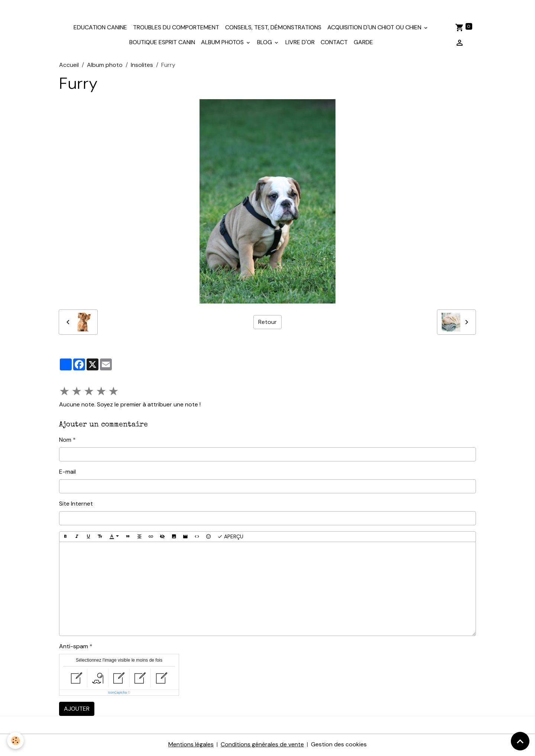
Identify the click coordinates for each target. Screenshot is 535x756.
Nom (65, 440)
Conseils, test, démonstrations (273, 28)
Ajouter (77, 710)
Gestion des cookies (339, 745)
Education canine (100, 28)
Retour (267, 323)
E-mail (67, 472)
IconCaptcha (118, 694)
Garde (363, 43)
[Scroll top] (520, 741)
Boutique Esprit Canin (162, 43)
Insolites (142, 66)
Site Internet (76, 504)
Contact (334, 43)
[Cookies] (16, 741)
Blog (265, 43)
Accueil (69, 66)
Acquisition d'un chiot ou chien (375, 28)
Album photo (105, 66)
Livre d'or (300, 43)
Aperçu (230, 537)
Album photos (223, 43)
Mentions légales (191, 745)
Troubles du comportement (176, 28)
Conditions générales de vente (262, 745)
